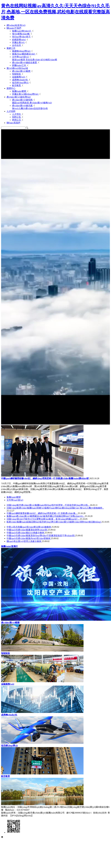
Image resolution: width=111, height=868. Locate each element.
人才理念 (17, 114)
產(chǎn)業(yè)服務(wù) (41, 103)
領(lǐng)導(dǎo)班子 (22, 37)
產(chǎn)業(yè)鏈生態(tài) (19, 97)
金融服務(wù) (19, 77)
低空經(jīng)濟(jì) (21, 83)
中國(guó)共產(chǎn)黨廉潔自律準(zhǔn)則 (27, 530)
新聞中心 (11, 88)
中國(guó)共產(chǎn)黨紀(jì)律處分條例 (26, 533)
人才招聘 (11, 111)
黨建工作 (11, 48)
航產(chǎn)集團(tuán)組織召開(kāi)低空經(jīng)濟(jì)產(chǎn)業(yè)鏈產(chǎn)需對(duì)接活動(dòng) (54, 522)
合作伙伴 (17, 45)
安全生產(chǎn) (33, 60)
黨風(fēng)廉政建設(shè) (24, 54)
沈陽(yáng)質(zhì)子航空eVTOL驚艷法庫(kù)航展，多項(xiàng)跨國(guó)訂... (43, 519)
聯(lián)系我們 (13, 123)
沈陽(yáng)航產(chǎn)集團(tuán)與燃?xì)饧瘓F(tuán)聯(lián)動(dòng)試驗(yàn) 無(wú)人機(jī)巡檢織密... (55, 508)
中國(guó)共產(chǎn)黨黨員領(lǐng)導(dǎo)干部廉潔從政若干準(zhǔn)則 (41, 536)
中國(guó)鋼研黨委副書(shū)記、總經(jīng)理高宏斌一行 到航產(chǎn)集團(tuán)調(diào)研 (45, 478)
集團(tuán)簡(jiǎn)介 (22, 31)
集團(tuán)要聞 (19, 91)
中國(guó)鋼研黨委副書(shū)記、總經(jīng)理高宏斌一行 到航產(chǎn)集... (42, 513)
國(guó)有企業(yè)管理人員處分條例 (24, 541)
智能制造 (17, 74)
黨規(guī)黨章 (19, 60)
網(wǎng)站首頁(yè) (16, 25)
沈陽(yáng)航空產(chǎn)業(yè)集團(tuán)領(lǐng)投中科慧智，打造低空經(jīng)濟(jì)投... (48, 505)
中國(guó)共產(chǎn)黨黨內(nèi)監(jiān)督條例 (29, 538)
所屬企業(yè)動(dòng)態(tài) (25, 94)
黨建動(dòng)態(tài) (21, 51)
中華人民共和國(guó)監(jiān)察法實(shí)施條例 (29, 527)
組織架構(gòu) (19, 40)
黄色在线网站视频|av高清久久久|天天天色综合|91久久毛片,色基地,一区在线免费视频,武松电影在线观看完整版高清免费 (56, 12)
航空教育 (17, 85)
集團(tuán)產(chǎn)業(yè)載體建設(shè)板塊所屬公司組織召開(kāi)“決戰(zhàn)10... (46, 516)
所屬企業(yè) (19, 42)
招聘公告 (17, 117)
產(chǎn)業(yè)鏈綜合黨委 (25, 63)
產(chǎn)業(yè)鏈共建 (23, 106)
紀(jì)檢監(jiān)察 (49, 60)
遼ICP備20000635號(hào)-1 (79, 813)
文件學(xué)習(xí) (21, 57)
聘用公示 (17, 120)
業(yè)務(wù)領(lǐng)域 (17, 68)
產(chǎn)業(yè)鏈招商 (23, 100)
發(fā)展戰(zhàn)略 (21, 34)
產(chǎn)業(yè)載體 (21, 71)
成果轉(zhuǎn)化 (20, 80)
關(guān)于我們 (14, 28)
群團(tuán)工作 (19, 65)
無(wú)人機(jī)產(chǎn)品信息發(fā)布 (30, 108)
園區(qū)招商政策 (21, 103)
